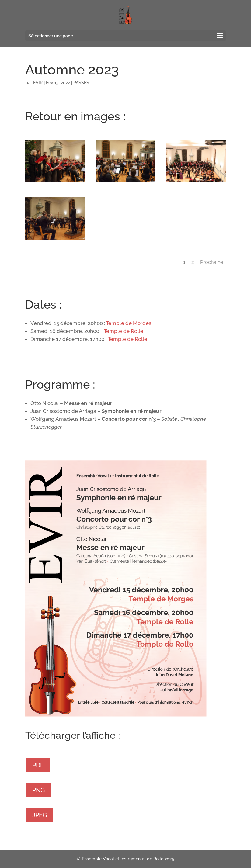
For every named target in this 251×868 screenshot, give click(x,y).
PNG (38, 790)
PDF (38, 765)
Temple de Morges (129, 323)
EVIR (38, 83)
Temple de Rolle (124, 331)
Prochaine (212, 262)
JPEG (40, 815)
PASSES (81, 83)
